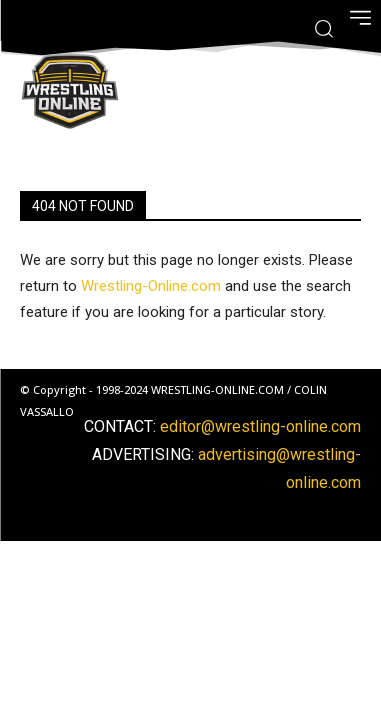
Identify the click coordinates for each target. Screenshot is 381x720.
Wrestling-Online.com (151, 286)
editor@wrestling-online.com (260, 426)
